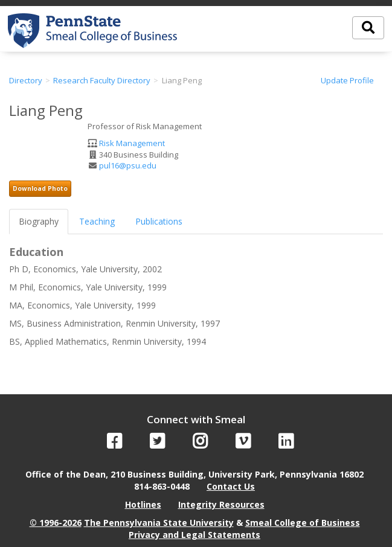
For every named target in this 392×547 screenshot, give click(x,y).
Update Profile (347, 80)
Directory (26, 80)
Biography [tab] (39, 221)
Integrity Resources (221, 504)
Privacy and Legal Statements (194, 535)
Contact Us (231, 486)
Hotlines (143, 504)
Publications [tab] (159, 221)
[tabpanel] (196, 297)
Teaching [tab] (97, 221)
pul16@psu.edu (128, 165)
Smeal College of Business (303, 523)
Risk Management (132, 143)
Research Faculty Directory (102, 80)
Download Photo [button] (40, 188)
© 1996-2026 (56, 523)
